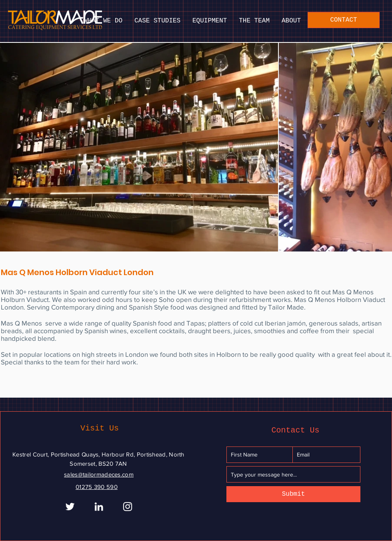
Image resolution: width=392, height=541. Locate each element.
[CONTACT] (344, 20)
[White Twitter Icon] (70, 507)
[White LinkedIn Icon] (99, 507)
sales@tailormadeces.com (99, 474)
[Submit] (293, 494)
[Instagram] (128, 507)
